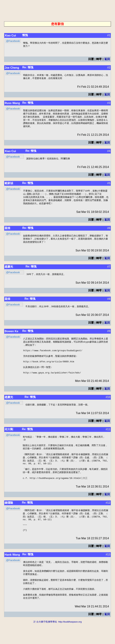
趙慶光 (9, 270)
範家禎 (9, 185)
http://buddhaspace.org (70, 642)
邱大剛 (9, 438)
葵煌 (7, 231)
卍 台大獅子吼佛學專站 (45, 642)
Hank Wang (12, 572)
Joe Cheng (12, 68)
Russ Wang (12, 104)
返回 (107, 59)
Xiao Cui (10, 35)
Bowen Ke (11, 335)
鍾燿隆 (9, 516)
